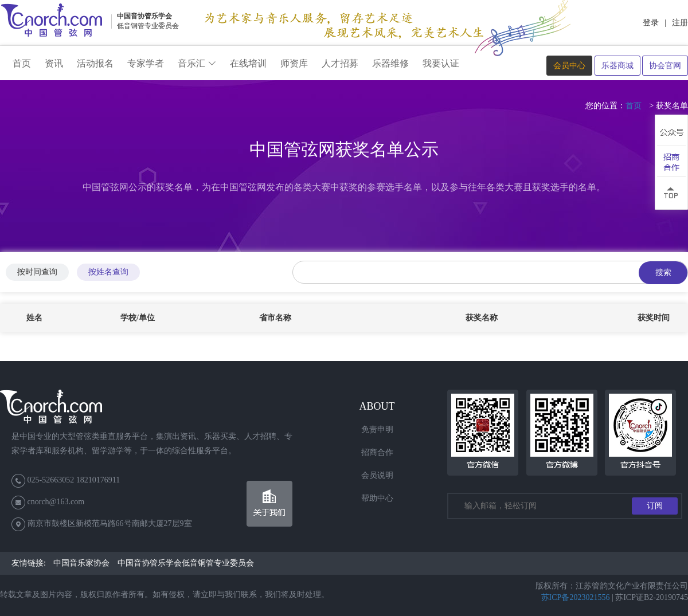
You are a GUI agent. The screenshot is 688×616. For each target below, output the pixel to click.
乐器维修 (390, 63)
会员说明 (377, 475)
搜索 (663, 272)
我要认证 (441, 63)
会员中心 (569, 66)
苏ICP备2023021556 (576, 597)
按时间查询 (37, 272)
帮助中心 (377, 498)
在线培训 (248, 63)
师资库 (294, 63)
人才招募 (340, 63)
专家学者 (146, 63)
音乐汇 (197, 63)
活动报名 (95, 63)
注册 (680, 23)
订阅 (655, 506)
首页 (22, 63)
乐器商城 (617, 66)
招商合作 (377, 452)
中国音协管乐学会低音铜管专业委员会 (186, 563)
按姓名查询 (108, 272)
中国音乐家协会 (81, 563)
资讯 (54, 63)
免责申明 (377, 429)
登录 (651, 23)
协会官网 (665, 66)
